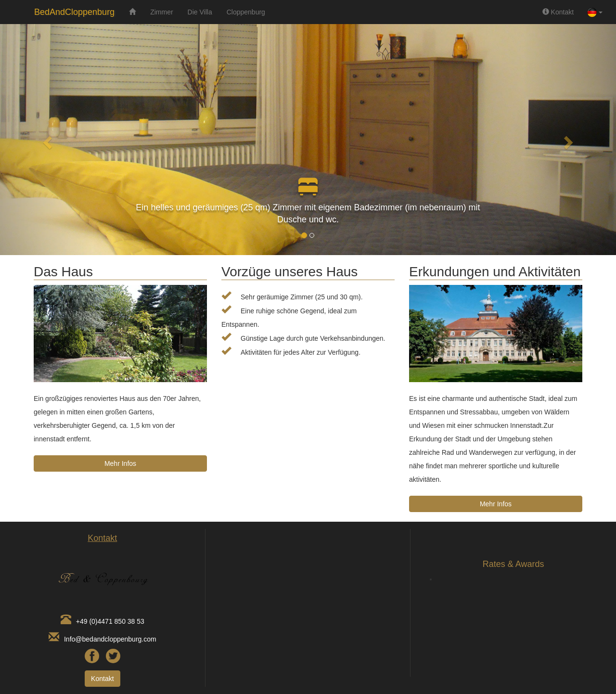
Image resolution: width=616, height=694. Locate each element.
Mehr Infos (120, 463)
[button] (46, 140)
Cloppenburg (246, 12)
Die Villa (200, 12)
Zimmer (161, 12)
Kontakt (558, 12)
